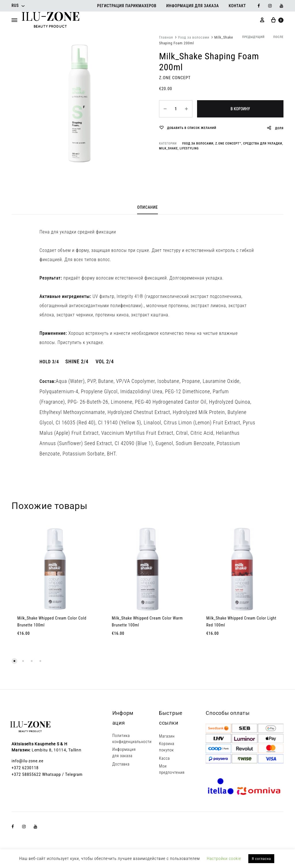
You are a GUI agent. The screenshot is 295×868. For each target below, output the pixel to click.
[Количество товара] (176, 109)
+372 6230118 (25, 768)
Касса (164, 758)
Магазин (167, 736)
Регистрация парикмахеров (127, 6)
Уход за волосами (194, 37)
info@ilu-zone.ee (28, 761)
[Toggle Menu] (14, 20)
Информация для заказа (193, 6)
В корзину (240, 109)
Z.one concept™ (228, 144)
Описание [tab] (147, 207)
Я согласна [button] (261, 859)
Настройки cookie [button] (224, 858)
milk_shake (168, 148)
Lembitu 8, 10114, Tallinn (57, 750)
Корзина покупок (167, 747)
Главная (166, 37)
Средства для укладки (263, 144)
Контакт (237, 6)
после (278, 37)
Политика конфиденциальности (132, 739)
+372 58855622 (26, 774)
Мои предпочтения (172, 769)
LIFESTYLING (189, 148)
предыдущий (253, 37)
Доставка (121, 764)
